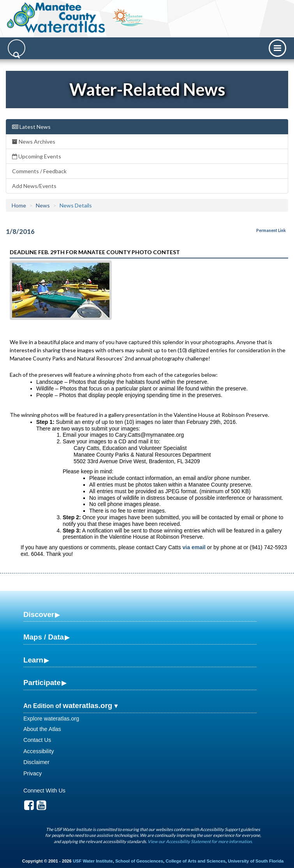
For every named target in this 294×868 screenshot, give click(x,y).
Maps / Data (44, 637)
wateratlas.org (87, 705)
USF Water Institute (93, 861)
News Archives (34, 141)
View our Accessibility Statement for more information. (200, 841)
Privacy (33, 773)
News (43, 205)
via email (194, 547)
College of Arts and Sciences (195, 861)
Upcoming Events (37, 156)
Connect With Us (44, 791)
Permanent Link (271, 230)
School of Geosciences (139, 861)
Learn (33, 660)
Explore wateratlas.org (51, 719)
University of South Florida (256, 861)
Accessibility (39, 751)
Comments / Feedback (39, 171)
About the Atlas (42, 729)
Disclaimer (36, 762)
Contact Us (37, 740)
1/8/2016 (20, 231)
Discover (39, 614)
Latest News (31, 127)
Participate (42, 683)
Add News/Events (34, 186)
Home (19, 205)
